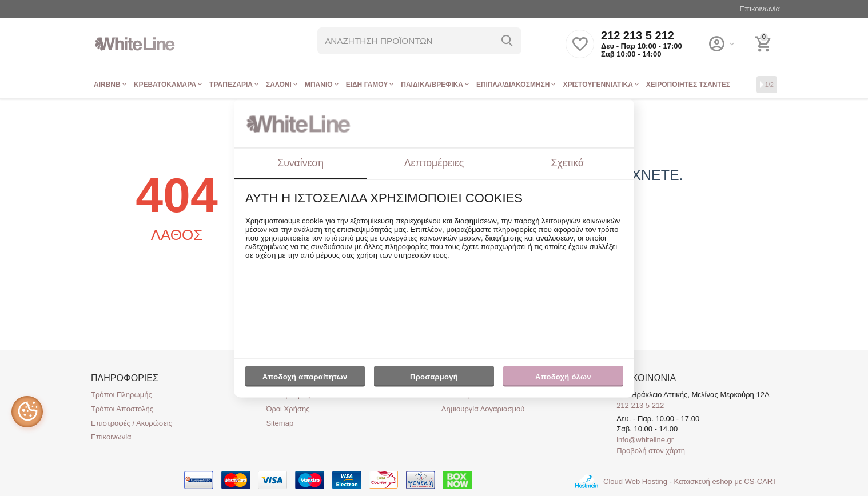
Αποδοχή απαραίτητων (305, 377)
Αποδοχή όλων (563, 377)
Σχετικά (568, 163)
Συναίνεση (300, 163)
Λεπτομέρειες (434, 163)
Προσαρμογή (434, 379)
